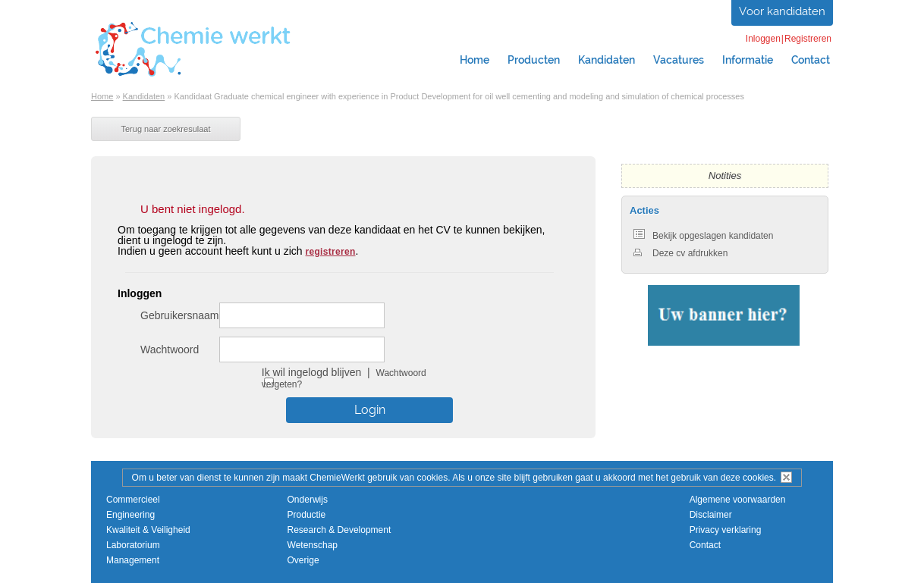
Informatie (748, 60)
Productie (307, 515)
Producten (534, 60)
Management (133, 560)
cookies (758, 478)
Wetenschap (313, 545)
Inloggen (763, 39)
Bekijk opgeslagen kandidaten (703, 236)
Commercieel (133, 500)
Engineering (130, 515)
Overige (303, 560)
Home (475, 60)
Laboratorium (133, 545)
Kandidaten (607, 60)
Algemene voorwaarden (738, 500)
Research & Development (339, 530)
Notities (725, 176)
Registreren (808, 39)
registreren (331, 252)
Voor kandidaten (782, 11)
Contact (811, 60)
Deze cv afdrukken (680, 253)
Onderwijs (308, 500)
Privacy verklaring (726, 530)
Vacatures (679, 60)
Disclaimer (711, 515)
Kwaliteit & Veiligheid (148, 530)
